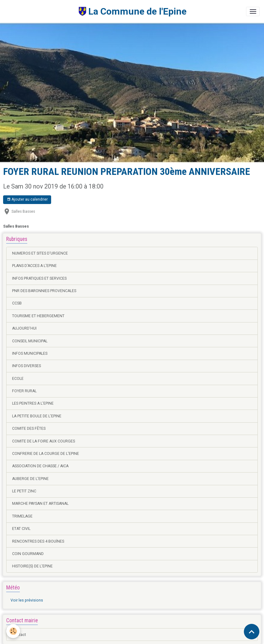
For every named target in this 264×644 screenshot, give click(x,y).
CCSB (17, 303)
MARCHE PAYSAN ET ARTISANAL (40, 504)
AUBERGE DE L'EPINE (30, 479)
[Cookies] (13, 631)
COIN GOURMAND (28, 554)
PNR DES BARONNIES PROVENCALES (44, 291)
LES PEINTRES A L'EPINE (33, 403)
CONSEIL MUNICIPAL (30, 341)
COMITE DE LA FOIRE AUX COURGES (44, 441)
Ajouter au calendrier (27, 200)
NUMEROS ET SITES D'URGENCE (40, 253)
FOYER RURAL (24, 391)
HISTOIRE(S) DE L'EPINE (32, 566)
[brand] (95, 11)
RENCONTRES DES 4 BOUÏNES (38, 541)
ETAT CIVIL (21, 529)
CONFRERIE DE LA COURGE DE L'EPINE (46, 454)
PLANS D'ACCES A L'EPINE (34, 266)
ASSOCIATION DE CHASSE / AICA (40, 466)
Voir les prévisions (27, 600)
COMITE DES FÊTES (29, 429)
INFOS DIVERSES (26, 366)
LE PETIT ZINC (24, 491)
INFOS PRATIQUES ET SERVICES (39, 278)
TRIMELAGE (22, 516)
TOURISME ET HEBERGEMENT (38, 316)
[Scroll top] (252, 632)
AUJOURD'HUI (24, 328)
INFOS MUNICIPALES (30, 353)
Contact (19, 635)
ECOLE (18, 379)
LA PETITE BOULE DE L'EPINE (37, 416)
